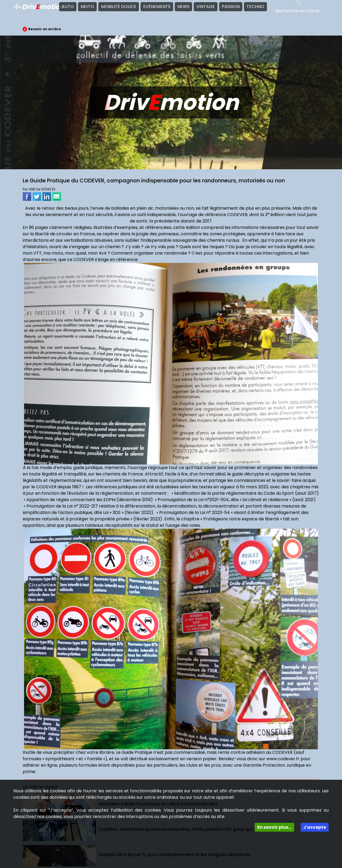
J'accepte (315, 827)
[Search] (301, 11)
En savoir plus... (274, 827)
